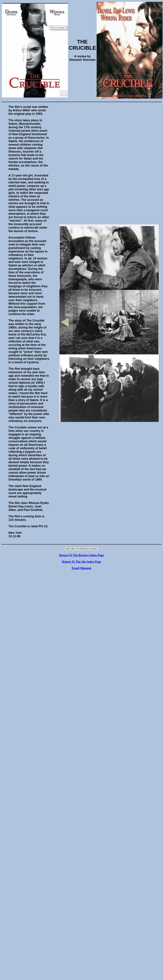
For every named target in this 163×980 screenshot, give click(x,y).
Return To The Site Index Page (81, 562)
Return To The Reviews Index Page (81, 555)
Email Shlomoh (81, 568)
